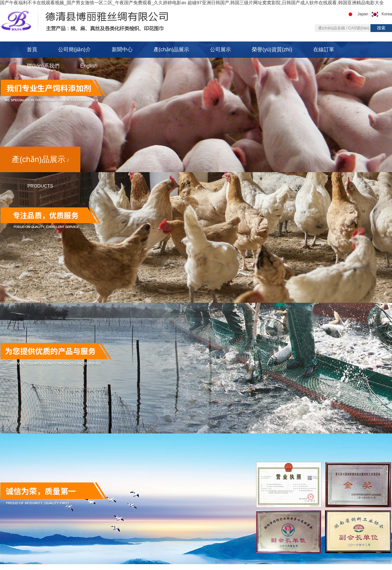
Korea (387, 14)
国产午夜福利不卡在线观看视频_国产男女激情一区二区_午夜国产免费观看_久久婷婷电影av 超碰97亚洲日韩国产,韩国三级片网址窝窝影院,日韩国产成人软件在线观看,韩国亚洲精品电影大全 (192, 3)
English (89, 66)
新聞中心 (122, 49)
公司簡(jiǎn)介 (74, 49)
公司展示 (220, 49)
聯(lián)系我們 (43, 66)
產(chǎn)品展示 (171, 49)
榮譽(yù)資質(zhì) (272, 49)
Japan (363, 14)
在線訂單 (324, 49)
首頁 (32, 49)
